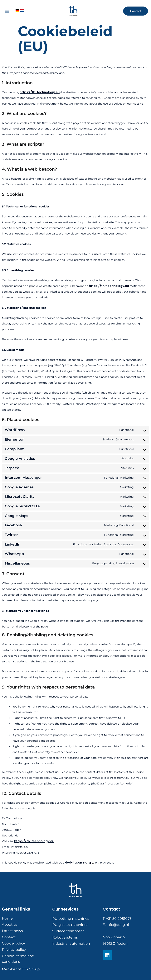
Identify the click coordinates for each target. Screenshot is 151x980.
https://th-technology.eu (40, 92)
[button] (7, 11)
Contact (111, 909)
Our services (66, 909)
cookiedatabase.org (75, 862)
